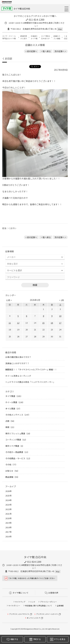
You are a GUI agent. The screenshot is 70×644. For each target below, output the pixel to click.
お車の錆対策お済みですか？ (18, 357)
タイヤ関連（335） (14, 396)
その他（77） (11, 465)
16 (52, 323)
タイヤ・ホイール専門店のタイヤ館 (9, 37)
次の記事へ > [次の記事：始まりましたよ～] (60, 51)
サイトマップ (20, 602)
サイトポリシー (14, 606)
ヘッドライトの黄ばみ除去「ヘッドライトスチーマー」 (30, 382)
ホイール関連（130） (15, 402)
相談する (12, 639)
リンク (33, 602)
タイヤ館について (19, 593)
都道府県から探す (24, 37)
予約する (35, 639)
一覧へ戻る (46, 51)
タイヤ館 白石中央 (22, 9)
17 (60, 323)
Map (60, 29)
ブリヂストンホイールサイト (47, 614)
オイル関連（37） (13, 409)
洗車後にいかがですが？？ (17, 363)
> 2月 (62, 300)
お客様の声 (52, 593)
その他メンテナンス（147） (18, 415)
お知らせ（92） (12, 471)
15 (43, 323)
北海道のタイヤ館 (34, 37)
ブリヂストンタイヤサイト (19, 614)
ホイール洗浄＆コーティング (18, 376)
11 (10, 323)
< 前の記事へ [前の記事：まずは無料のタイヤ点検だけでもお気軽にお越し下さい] (31, 51)
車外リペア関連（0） (15, 446)
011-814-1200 (37, 20)
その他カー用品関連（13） (17, 452)
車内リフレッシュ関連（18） (18, 433)
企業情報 (60, 606)
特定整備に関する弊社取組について (39, 606)
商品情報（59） (12, 477)
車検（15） (10, 427)
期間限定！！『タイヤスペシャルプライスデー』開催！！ (31, 370)
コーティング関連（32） (16, 440)
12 (18, 323)
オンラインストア (33, 618)
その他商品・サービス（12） (18, 458)
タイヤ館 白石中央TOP (45, 37)
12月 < (9, 300)
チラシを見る (58, 639)
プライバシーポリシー (48, 602)
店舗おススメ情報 (57, 37)
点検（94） (10, 421)
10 (60, 316)
